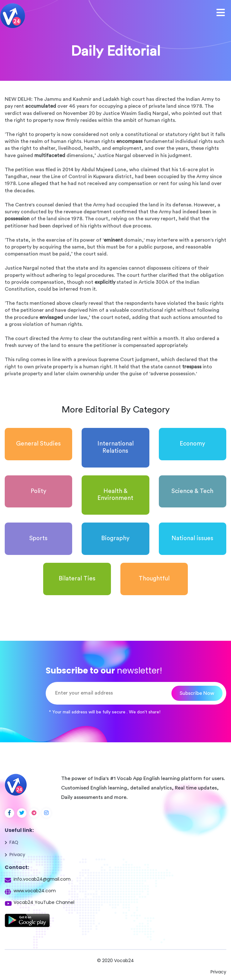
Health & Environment (115, 495)
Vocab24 (124, 961)
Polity (38, 491)
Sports (38, 538)
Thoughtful (154, 579)
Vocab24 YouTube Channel (44, 902)
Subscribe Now (197, 693)
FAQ (14, 842)
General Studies (38, 444)
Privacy (17, 855)
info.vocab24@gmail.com (42, 879)
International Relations (115, 447)
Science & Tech (192, 491)
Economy (192, 444)
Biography (115, 538)
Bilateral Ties (77, 579)
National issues (192, 538)
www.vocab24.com (35, 891)
